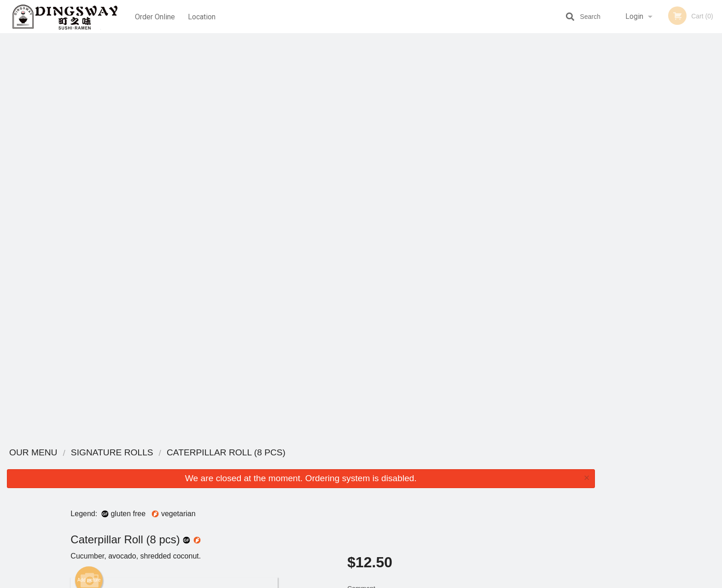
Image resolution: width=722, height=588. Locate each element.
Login (634, 16)
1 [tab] (627, 186)
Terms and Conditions (435, 476)
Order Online (155, 16)
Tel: (511, 487)
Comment (439, 195)
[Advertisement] (301, 409)
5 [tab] (682, 186)
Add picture (89, 175)
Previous (609, 126)
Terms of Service (376, 582)
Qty (375, 232)
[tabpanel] (662, 126)
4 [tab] (669, 186)
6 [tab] (696, 186)
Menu (337, 465)
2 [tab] (641, 186)
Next (715, 126)
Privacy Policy (425, 487)
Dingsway (157, 453)
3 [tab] (655, 186)
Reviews (417, 465)
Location (202, 16)
